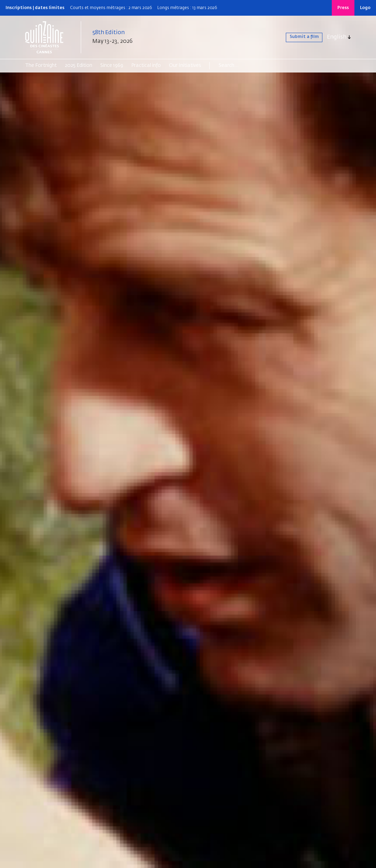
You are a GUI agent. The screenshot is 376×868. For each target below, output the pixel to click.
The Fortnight (41, 65)
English (337, 37)
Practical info (146, 65)
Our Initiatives (185, 65)
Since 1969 (112, 65)
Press (343, 8)
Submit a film (298, 37)
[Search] (246, 65)
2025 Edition (79, 65)
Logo (365, 8)
